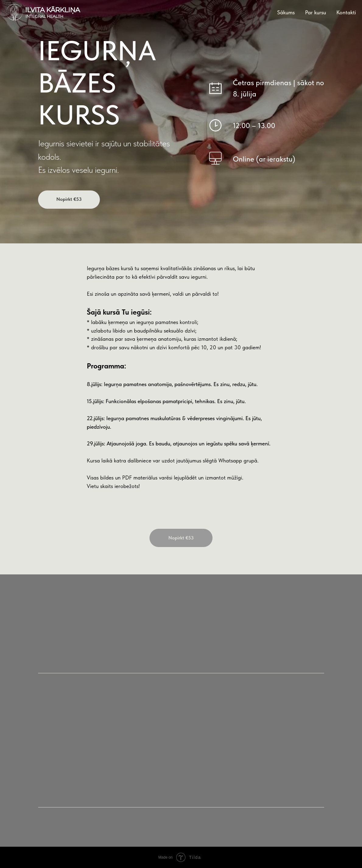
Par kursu (316, 12)
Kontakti (346, 12)
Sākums (286, 12)
